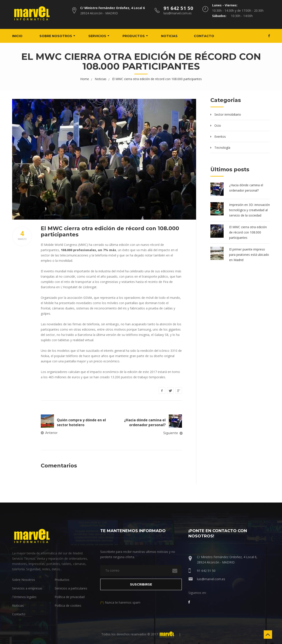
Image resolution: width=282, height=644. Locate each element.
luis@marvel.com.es (211, 579)
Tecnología (222, 147)
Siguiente (171, 433)
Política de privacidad (70, 597)
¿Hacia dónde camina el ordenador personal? (145, 422)
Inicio (21, 36)
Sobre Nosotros (24, 579)
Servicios (101, 36)
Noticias (173, 36)
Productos (137, 36)
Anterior (51, 433)
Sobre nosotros (59, 36)
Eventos (220, 136)
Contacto (207, 36)
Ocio (218, 125)
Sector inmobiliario (228, 114)
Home (85, 79)
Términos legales (24, 597)
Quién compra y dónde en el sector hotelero (81, 422)
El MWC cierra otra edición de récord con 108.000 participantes (157, 79)
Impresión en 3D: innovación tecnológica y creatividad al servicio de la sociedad (250, 210)
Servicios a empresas (27, 588)
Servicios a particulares (71, 588)
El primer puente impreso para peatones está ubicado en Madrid (249, 254)
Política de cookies (68, 605)
